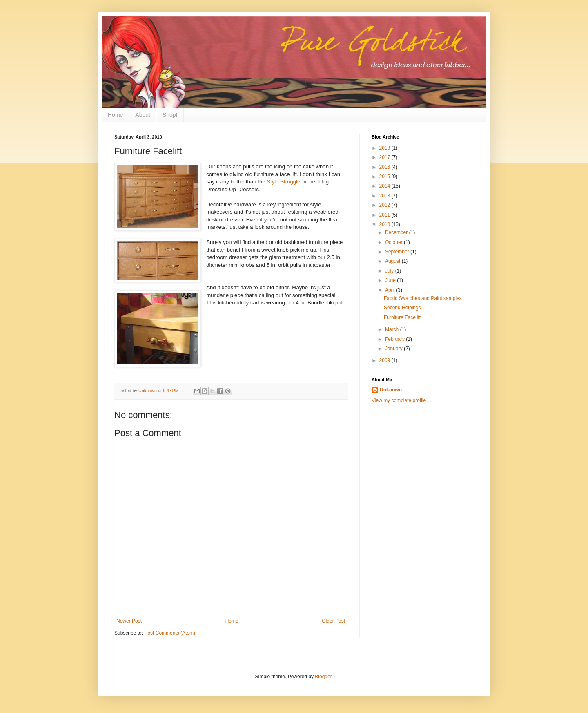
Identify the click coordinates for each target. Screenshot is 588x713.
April (391, 290)
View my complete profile (399, 400)
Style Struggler (284, 182)
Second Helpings (402, 308)
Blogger (323, 677)
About (143, 115)
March (393, 329)
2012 (385, 205)
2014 (385, 186)
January (394, 349)
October (394, 242)
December (397, 232)
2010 (385, 224)
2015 (385, 177)
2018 (385, 148)
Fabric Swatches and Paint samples (423, 298)
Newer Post (129, 621)
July (390, 271)
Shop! (170, 115)
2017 (385, 157)
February (395, 339)
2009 (385, 360)
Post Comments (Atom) (170, 633)
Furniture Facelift (402, 317)
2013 (385, 196)
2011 (385, 215)
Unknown (391, 390)
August (393, 261)
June (391, 280)
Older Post (333, 621)
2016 (385, 167)
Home (115, 115)
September (398, 252)
